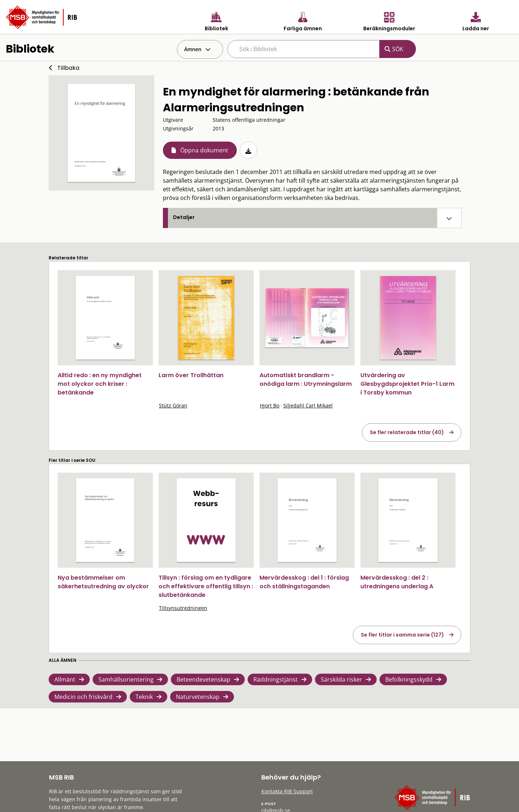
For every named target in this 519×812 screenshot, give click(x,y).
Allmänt (65, 679)
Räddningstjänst (276, 679)
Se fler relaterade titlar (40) (407, 432)
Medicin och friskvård (83, 697)
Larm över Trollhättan (191, 375)
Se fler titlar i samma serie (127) (402, 635)
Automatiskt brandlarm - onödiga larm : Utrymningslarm (306, 380)
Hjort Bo (270, 405)
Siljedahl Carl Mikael (308, 405)
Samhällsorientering (126, 679)
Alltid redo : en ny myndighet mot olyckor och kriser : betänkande (100, 384)
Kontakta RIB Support (287, 791)
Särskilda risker (341, 679)
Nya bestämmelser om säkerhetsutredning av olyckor (103, 582)
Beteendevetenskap (203, 679)
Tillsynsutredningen (183, 608)
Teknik (144, 697)
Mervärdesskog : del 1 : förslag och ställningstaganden (304, 582)
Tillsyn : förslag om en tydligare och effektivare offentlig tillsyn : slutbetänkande (206, 586)
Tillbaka (68, 68)
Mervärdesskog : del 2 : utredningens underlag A (397, 582)
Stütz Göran (173, 405)
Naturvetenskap (198, 697)
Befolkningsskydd (409, 679)
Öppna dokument (204, 150)
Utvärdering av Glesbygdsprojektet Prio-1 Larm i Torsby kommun (407, 384)
